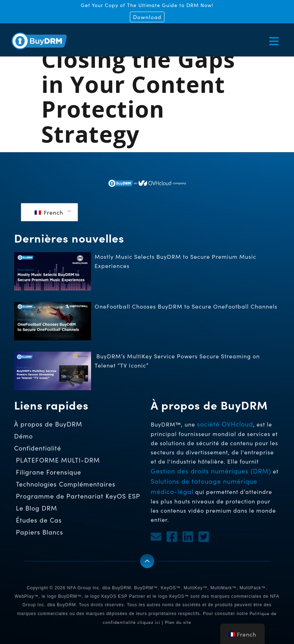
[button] (215, 41)
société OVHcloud (225, 424)
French (49, 212)
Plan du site (178, 622)
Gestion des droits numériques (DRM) (211, 471)
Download (147, 17)
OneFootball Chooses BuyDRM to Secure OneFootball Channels (187, 306)
